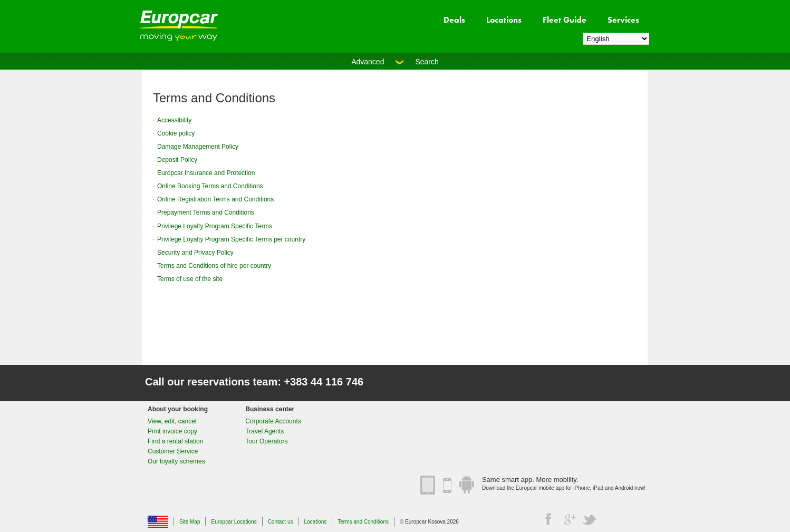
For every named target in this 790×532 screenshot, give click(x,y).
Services (623, 20)
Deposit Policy (177, 160)
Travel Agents (264, 431)
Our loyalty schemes (176, 461)
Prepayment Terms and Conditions (206, 212)
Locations (504, 20)
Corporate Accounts (273, 421)
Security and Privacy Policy (195, 253)
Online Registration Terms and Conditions (215, 199)
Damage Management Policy (198, 147)
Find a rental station (175, 441)
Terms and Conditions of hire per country (214, 266)
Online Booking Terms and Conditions (210, 186)
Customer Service (173, 451)
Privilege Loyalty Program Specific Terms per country (231, 239)
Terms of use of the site (190, 279)
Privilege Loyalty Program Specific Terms (215, 226)
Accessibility (174, 120)
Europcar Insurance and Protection (206, 173)
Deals (454, 20)
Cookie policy (176, 133)
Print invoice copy (172, 431)
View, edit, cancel (172, 421)
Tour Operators (266, 441)
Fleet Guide (565, 20)
